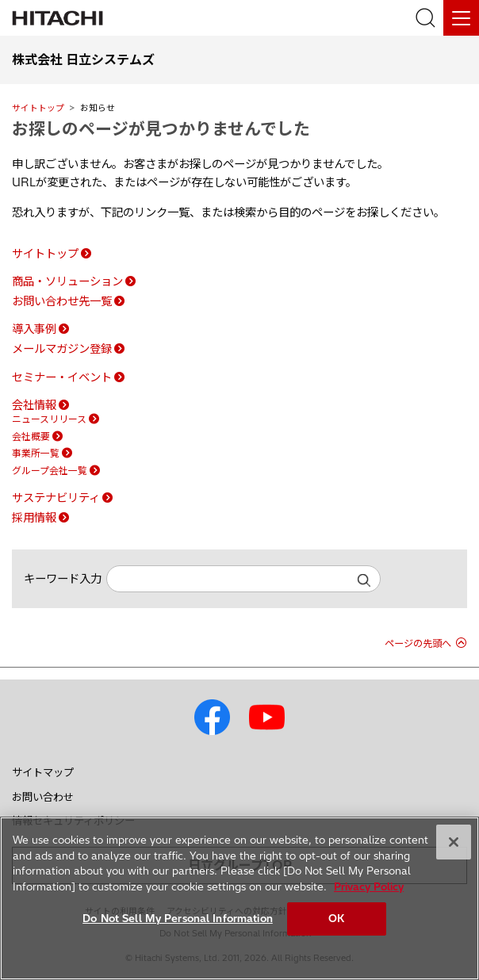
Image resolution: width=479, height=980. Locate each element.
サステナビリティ (56, 498)
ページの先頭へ (418, 643)
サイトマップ (43, 772)
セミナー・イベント (62, 377)
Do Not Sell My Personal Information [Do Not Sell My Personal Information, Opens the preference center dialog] (178, 918)
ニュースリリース (49, 419)
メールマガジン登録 (62, 349)
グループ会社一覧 (50, 471)
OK (336, 918)
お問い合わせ (43, 797)
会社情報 (34, 405)
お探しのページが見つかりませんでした (161, 128)
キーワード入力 (63, 579)
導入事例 (34, 329)
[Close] (454, 842)
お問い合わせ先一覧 (62, 301)
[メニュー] (461, 18)
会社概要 (31, 436)
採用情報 (34, 518)
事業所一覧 (36, 453)
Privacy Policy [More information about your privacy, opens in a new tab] (369, 886)
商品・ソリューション (67, 281)
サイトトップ (38, 108)
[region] (239, 898)
